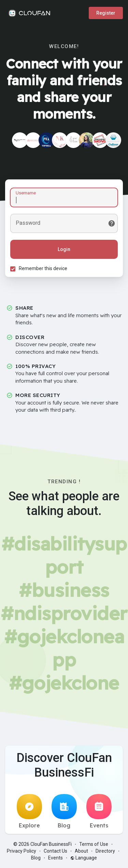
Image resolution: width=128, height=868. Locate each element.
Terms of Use (94, 844)
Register (106, 13)
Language (84, 858)
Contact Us (55, 851)
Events (99, 811)
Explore (29, 811)
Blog (64, 811)
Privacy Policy (22, 851)
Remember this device (43, 268)
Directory (105, 851)
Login (64, 249)
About (81, 851)
